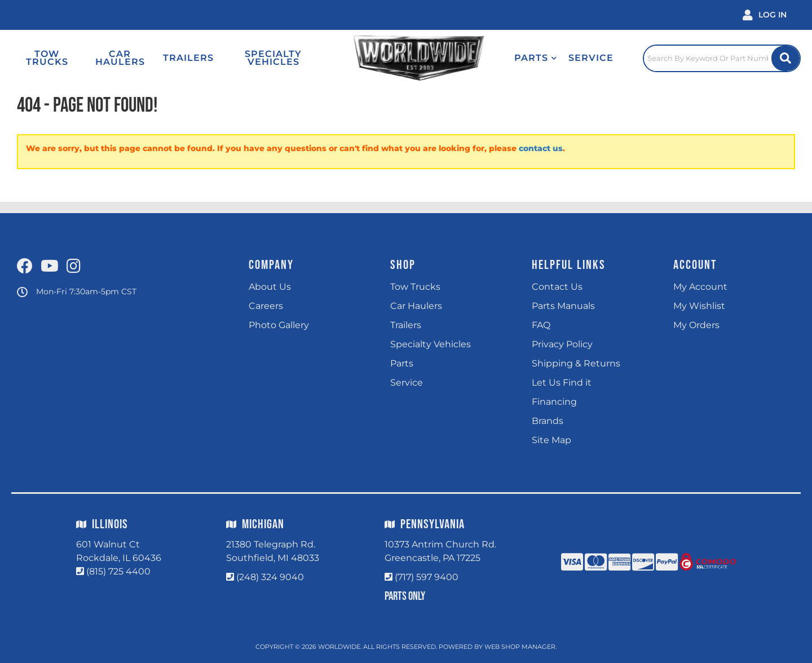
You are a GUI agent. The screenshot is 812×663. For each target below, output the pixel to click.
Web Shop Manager (520, 647)
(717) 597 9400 (427, 577)
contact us (541, 148)
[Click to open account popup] (765, 15)
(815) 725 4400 (118, 571)
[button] (536, 58)
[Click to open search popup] (722, 58)
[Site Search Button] (785, 58)
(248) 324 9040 (270, 577)
